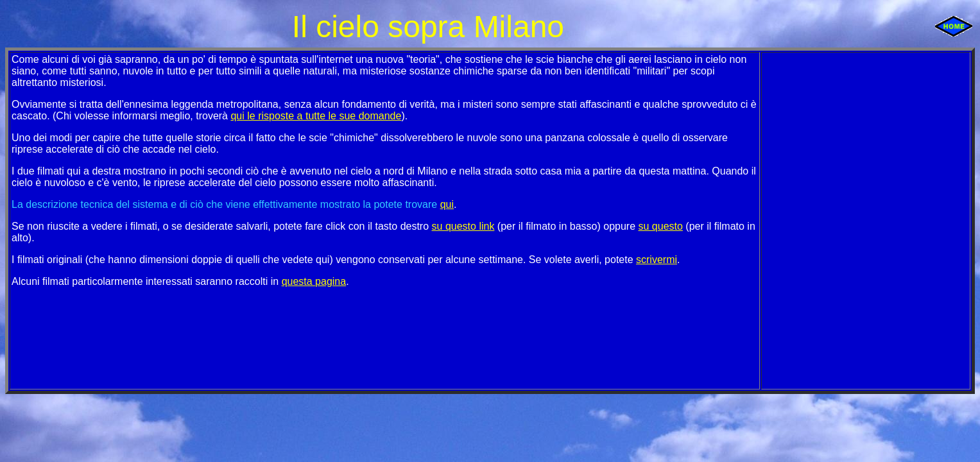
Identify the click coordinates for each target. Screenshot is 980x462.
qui (447, 204)
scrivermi (657, 260)
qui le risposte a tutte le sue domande (316, 116)
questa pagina (314, 281)
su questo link (463, 226)
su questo (661, 226)
